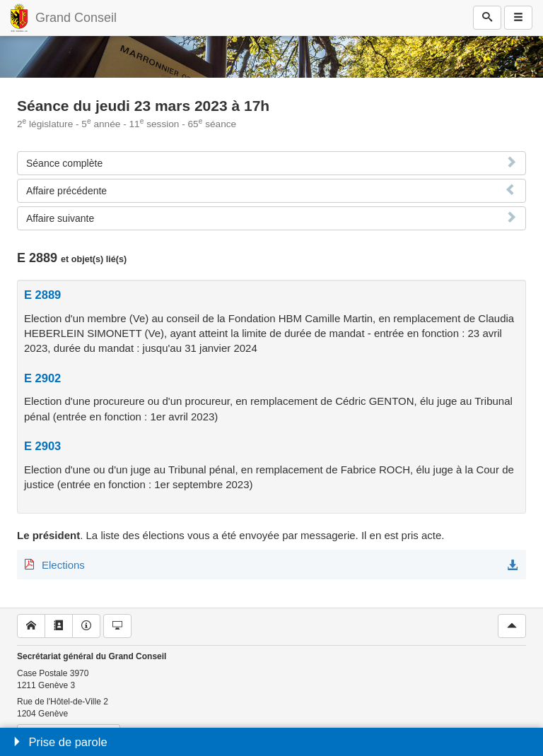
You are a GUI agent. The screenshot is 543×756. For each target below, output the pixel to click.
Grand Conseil (76, 18)
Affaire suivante (60, 218)
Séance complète (64, 163)
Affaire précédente (66, 191)
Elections (63, 565)
